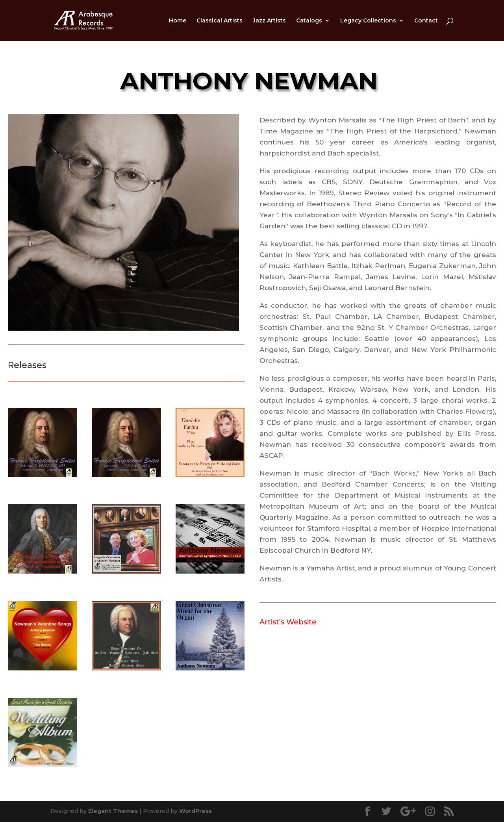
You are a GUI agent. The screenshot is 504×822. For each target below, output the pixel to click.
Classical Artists (220, 21)
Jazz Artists (269, 21)
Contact (426, 21)
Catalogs (309, 21)
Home (178, 21)
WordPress (195, 811)
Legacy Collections (368, 21)
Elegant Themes (113, 811)
